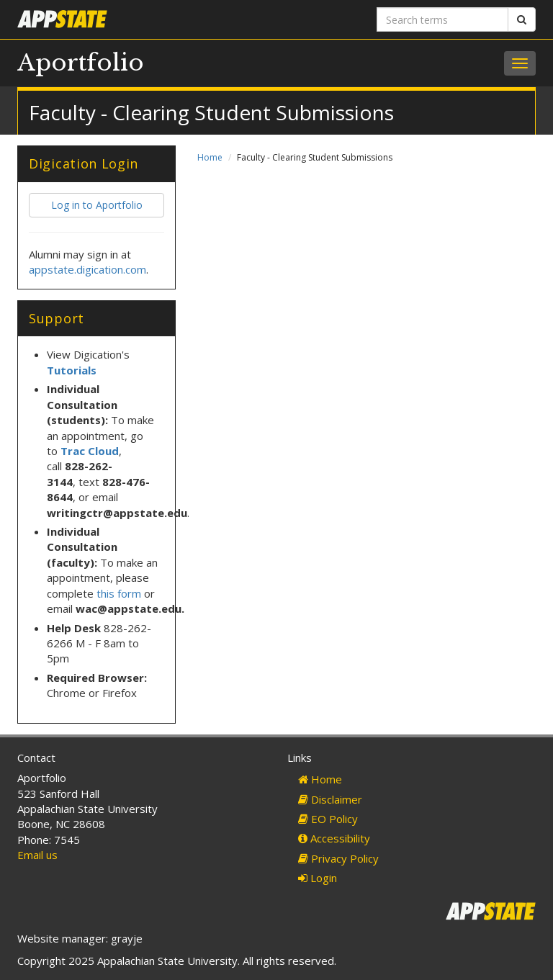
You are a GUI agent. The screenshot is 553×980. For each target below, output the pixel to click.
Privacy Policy (338, 858)
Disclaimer (330, 799)
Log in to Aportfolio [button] (97, 205)
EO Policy (328, 819)
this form (119, 593)
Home (210, 157)
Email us (37, 855)
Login (318, 878)
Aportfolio (81, 63)
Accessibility (334, 838)
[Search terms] (442, 19)
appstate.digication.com (87, 269)
